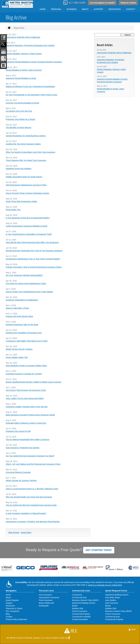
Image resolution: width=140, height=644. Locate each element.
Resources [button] (115, 9)
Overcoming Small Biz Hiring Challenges (23, 37)
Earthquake (44, 606)
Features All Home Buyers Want (19, 316)
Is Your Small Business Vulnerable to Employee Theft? (29, 234)
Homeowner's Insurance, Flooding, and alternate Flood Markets (33, 522)
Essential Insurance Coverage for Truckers (24, 374)
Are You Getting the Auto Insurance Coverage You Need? (30, 456)
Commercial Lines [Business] (81, 591)
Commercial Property (81, 614)
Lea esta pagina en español (102, 3)
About (8, 597)
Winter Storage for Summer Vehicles (21, 481)
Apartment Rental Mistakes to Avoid (21, 78)
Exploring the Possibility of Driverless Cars (24, 333)
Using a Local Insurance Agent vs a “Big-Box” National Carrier (32, 489)
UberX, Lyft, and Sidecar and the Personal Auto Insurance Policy (33, 464)
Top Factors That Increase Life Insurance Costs (26, 390)
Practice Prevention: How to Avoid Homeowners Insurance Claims (34, 267)
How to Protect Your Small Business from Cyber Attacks (29, 292)
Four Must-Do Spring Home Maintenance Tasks (26, 283)
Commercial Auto (79, 597)
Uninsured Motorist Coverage (18, 472)
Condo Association (80, 619)
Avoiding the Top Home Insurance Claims (23, 144)
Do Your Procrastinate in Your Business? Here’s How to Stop (31, 95)
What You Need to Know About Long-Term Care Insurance (30, 152)
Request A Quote (128, 3)
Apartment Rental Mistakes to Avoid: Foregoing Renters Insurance (34, 62)
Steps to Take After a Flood (17, 308)
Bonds (75, 606)
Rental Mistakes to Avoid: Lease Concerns (24, 70)
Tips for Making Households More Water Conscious (28, 439)
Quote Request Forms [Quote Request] (116, 591)
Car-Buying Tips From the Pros (19, 111)
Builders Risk (78, 608)
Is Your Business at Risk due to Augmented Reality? (28, 218)
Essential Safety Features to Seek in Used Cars (26, 423)
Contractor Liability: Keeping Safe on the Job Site (27, 407)
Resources (10, 606)
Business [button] (72, 9)
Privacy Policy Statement (16, 619)
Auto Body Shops (113, 597)
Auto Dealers (111, 600)
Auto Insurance (45, 595)
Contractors (77, 595)
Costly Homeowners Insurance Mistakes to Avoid (26, 226)
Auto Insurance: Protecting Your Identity (23, 448)
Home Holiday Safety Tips (17, 357)
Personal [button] (56, 9)
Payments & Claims (14, 608)
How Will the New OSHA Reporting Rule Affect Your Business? (32, 242)
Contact (131, 9)
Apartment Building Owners (84, 603)
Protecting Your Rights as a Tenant (20, 119)
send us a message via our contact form (105, 585)
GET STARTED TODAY (99, 550)
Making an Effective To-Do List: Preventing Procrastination (30, 86)
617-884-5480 (77, 3)
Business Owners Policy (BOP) (85, 600)
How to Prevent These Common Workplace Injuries (27, 193)
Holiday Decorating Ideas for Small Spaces (24, 177)
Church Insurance (80, 611)
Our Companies (12, 611)
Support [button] (99, 9)
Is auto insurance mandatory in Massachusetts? (26, 513)
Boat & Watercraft (46, 603)
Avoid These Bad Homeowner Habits (21, 201)
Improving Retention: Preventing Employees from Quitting (30, 45)
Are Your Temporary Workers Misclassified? (24, 275)
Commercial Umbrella (81, 617)
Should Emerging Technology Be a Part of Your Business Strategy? (34, 251)
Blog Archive (14, 532)
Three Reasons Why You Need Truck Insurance (26, 160)
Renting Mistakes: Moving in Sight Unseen (24, 54)
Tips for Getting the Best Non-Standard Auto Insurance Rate (31, 505)
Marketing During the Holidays (19, 169)
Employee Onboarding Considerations (22, 300)
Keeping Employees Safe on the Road (22, 325)
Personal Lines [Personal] (46, 591)
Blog (8, 614)
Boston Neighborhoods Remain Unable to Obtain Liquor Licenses (33, 382)
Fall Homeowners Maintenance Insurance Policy (26, 185)
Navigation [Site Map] (11, 591)
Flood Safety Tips (13, 210)
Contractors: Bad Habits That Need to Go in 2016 (27, 341)
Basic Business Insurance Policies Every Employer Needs (30, 415)
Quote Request (12, 600)
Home (43, 9)
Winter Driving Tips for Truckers (19, 349)
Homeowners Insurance (49, 597)
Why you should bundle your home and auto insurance (29, 497)
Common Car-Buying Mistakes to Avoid (22, 103)
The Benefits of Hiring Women (19, 128)
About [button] (85, 9)
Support (9, 603)
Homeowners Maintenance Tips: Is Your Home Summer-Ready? (33, 259)
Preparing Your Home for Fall (18, 431)
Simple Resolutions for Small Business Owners (26, 136)
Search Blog (26, 532)
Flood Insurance (46, 600)
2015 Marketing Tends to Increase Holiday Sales (26, 366)
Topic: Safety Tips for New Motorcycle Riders (25, 398)
